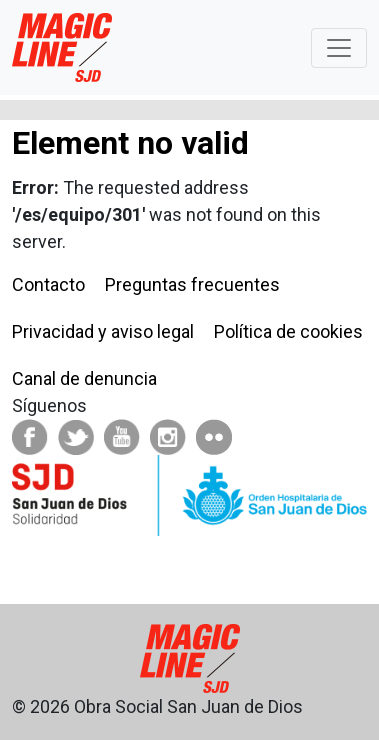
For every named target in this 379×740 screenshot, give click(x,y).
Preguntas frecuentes (192, 284)
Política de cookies (288, 331)
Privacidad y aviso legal (103, 331)
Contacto (48, 284)
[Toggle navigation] (339, 48)
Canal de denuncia (84, 378)
